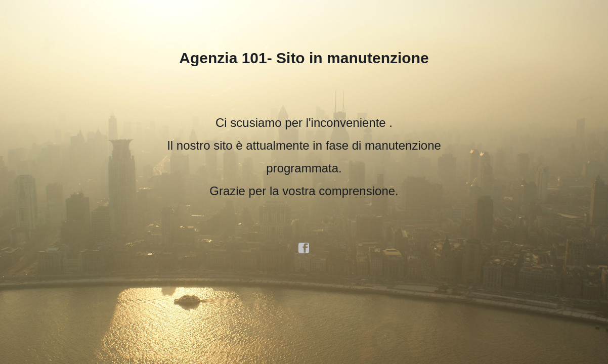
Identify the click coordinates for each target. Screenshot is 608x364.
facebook (304, 248)
